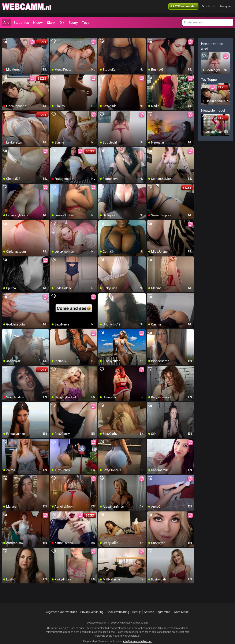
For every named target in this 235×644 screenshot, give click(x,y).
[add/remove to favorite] (5, 34)
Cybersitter (134, 628)
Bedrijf (137, 604)
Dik (62, 23)
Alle (6, 23)
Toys (86, 23)
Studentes (21, 23)
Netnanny (119, 628)
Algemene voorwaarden (62, 604)
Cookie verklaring (118, 604)
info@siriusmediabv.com (137, 634)
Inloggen (226, 8)
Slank (51, 23)
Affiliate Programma (157, 604)
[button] (208, 8)
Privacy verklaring (92, 604)
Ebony (73, 23)
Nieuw (38, 23)
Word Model (181, 604)
